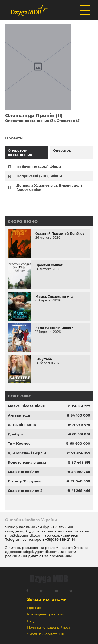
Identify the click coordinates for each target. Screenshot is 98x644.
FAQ (31, 621)
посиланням (60, 556)
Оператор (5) (69, 121)
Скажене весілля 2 (25, 491)
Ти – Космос (19, 443)
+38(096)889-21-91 (60, 539)
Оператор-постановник (20, 152)
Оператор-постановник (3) (30, 121)
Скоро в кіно (23, 221)
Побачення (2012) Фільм (39, 167)
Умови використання (45, 634)
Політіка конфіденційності (49, 627)
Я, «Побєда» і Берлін (27, 453)
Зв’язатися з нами (47, 599)
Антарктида (19, 415)
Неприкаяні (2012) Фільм (39, 176)
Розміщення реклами (46, 614)
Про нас (34, 608)
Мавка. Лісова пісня (26, 406)
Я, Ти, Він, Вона (22, 425)
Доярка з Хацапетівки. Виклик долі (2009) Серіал (49, 187)
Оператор (62, 150)
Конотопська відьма (27, 462)
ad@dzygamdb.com (40, 552)
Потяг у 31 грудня (24, 481)
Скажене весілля (24, 472)
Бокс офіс (19, 396)
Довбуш (15, 434)
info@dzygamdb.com (24, 535)
